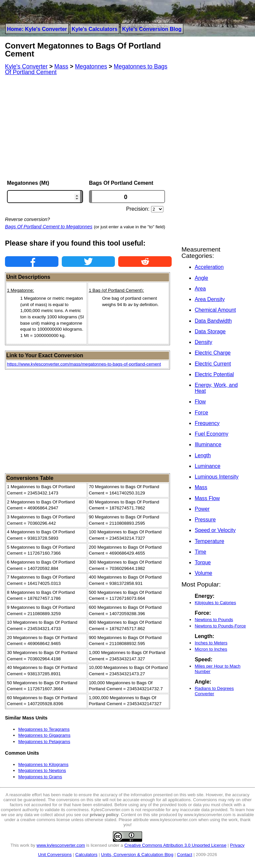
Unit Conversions (55, 855)
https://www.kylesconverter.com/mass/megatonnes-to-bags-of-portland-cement (84, 364)
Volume (203, 573)
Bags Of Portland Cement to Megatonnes (49, 227)
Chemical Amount (215, 310)
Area (200, 289)
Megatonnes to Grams (40, 777)
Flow (200, 402)
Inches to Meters (211, 643)
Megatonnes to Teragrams (44, 729)
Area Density (210, 299)
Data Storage (210, 331)
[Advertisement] (88, 128)
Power (202, 509)
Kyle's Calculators (95, 29)
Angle (201, 278)
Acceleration (209, 267)
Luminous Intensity (216, 477)
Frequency (207, 423)
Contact (185, 855)
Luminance (207, 466)
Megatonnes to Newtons (42, 770)
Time (200, 552)
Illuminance (208, 444)
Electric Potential (214, 374)
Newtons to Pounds (214, 620)
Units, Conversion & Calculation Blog (137, 855)
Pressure (205, 520)
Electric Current (213, 364)
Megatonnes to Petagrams (44, 742)
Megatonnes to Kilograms (43, 764)
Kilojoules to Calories (215, 603)
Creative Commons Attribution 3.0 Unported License (175, 845)
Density (203, 342)
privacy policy (104, 815)
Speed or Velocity (215, 530)
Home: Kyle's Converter (37, 29)
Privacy (237, 845)
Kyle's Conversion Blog (152, 29)
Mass (201, 487)
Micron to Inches (211, 649)
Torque (203, 562)
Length (203, 455)
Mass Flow (207, 498)
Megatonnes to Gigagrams (44, 735)
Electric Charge (212, 353)
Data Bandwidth (213, 321)
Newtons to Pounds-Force (220, 626)
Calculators (86, 855)
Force (201, 413)
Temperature (209, 541)
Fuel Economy (211, 434)
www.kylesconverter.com (61, 845)
